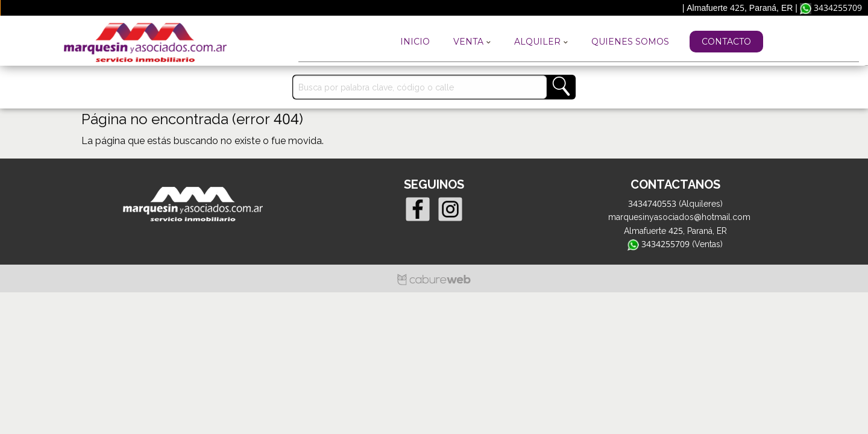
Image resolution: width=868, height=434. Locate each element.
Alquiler (541, 42)
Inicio (415, 42)
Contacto (726, 42)
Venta (472, 42)
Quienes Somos (630, 42)
